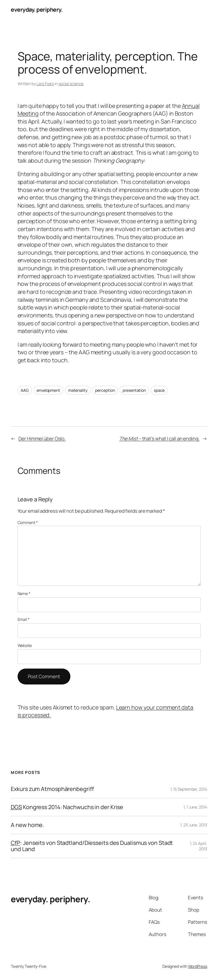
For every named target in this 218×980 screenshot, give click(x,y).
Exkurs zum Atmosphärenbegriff (52, 789)
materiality (78, 390)
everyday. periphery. (37, 10)
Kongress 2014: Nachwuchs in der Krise (67, 807)
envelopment (48, 390)
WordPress (198, 966)
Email (24, 619)
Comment (28, 523)
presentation (134, 390)
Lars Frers (45, 84)
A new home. (27, 825)
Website (25, 645)
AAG (25, 390)
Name (24, 593)
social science (71, 84)
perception (105, 390)
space (159, 390)
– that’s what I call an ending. (159, 438)
